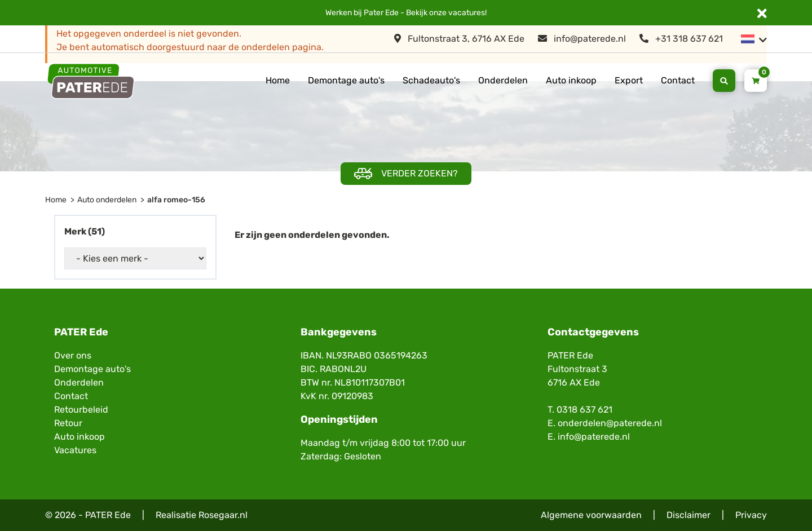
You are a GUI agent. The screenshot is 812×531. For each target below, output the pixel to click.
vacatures (467, 13)
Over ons (73, 355)
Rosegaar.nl (223, 515)
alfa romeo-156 (176, 200)
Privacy (751, 515)
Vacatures (75, 450)
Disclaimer (689, 515)
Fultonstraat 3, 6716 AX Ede (459, 39)
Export (629, 80)
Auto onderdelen (107, 200)
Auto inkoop (571, 80)
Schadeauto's (431, 80)
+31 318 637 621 (681, 39)
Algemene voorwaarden (591, 515)
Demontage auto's (346, 80)
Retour (68, 423)
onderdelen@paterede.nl (610, 423)
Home (278, 80)
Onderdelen (503, 80)
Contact (678, 80)
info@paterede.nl (582, 39)
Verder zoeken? (406, 174)
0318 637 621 (584, 410)
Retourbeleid (81, 410)
